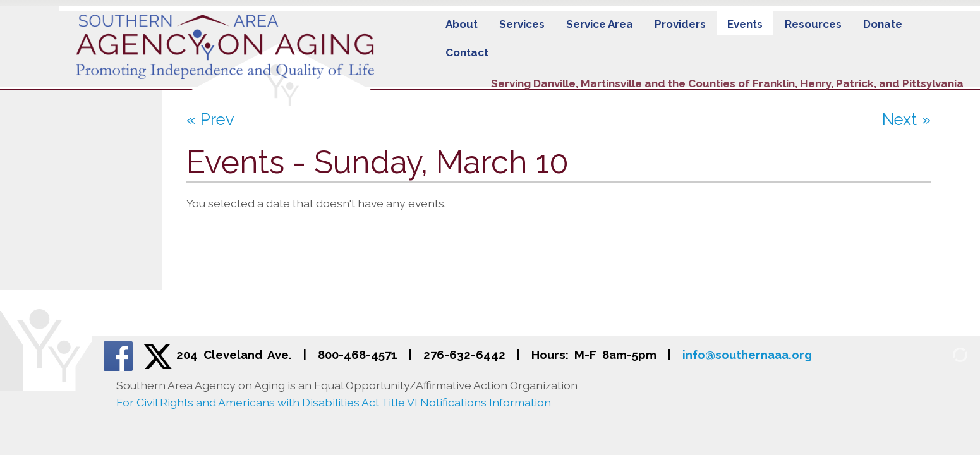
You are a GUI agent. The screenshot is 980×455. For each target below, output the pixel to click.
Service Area (600, 24)
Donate (883, 24)
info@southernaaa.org (747, 355)
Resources (813, 24)
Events (745, 24)
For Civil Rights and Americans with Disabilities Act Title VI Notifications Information (334, 402)
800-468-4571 (358, 355)
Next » (906, 119)
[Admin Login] (945, 354)
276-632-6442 (464, 355)
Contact (467, 52)
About (462, 24)
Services (522, 24)
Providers (680, 24)
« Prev (210, 119)
